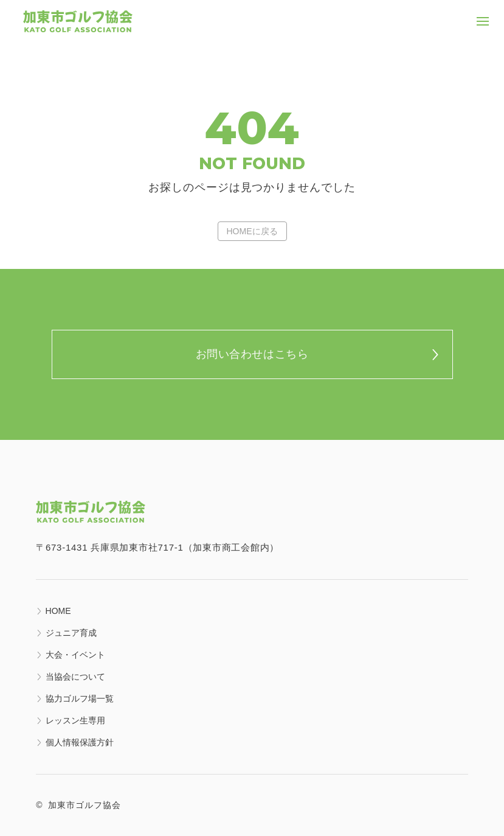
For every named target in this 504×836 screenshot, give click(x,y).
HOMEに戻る (252, 231)
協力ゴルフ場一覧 (80, 698)
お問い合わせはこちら (252, 354)
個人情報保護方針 (80, 742)
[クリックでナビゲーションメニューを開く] (483, 21)
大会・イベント (75, 655)
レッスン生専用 (75, 720)
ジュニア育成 (71, 633)
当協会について (75, 677)
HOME (58, 611)
